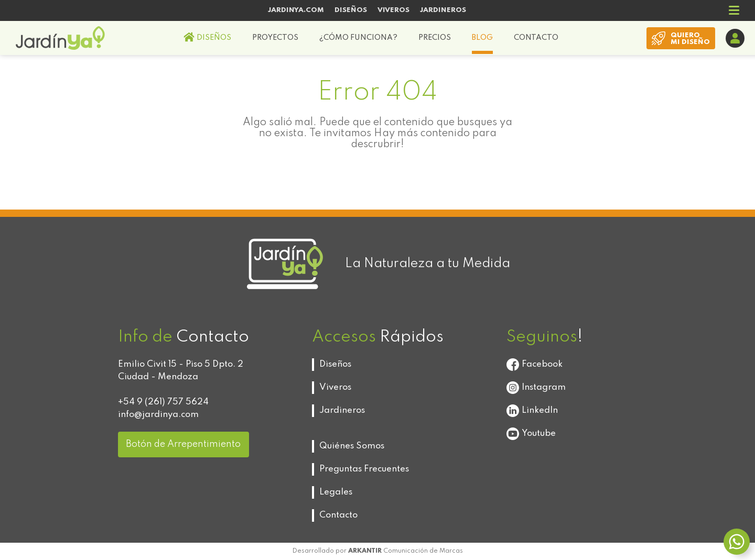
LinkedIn (532, 411)
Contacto (338, 515)
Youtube (531, 434)
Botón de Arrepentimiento (183, 444)
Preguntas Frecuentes (364, 469)
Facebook (535, 365)
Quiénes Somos (352, 446)
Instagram (536, 388)
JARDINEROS (443, 10)
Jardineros (342, 410)
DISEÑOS (351, 10)
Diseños (335, 364)
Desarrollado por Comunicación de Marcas (378, 551)
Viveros (335, 387)
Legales (336, 492)
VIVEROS (393, 10)
